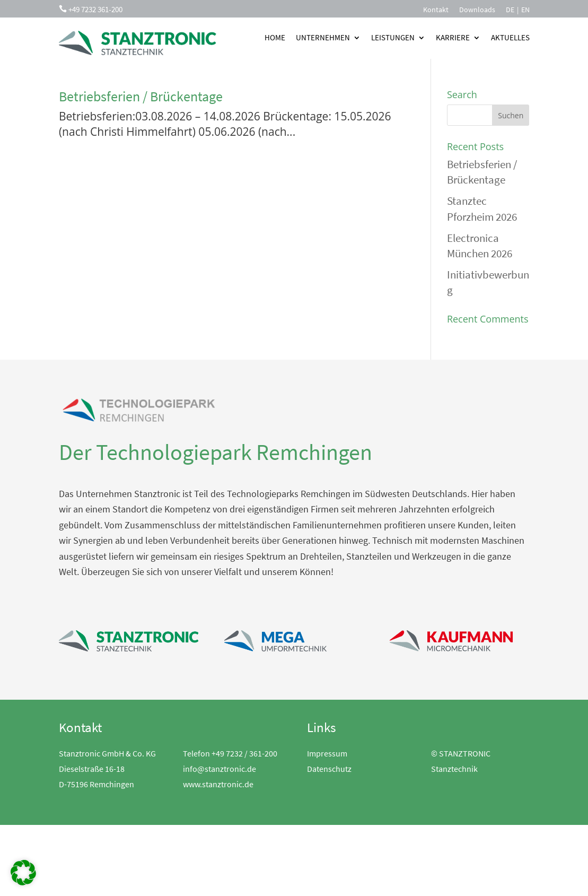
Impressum (327, 753)
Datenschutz (329, 769)
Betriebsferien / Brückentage (141, 96)
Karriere (453, 37)
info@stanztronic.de (220, 769)
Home (275, 37)
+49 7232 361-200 (95, 9)
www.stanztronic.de (218, 784)
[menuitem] (510, 12)
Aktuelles (510, 37)
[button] (23, 873)
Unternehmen (323, 37)
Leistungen (393, 37)
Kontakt (436, 10)
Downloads (477, 10)
